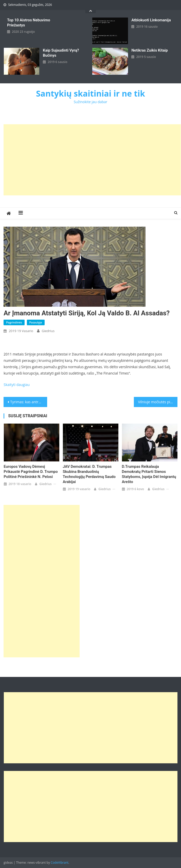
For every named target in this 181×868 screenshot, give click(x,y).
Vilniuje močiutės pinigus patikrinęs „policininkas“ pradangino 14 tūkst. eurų (158, 402)
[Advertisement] (92, 160)
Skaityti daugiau (17, 385)
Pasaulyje (36, 322)
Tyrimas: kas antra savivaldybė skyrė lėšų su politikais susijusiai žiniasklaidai (29, 402)
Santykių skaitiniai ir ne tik (90, 93)
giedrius (48, 331)
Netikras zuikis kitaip (149, 50)
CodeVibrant (60, 863)
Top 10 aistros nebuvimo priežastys (29, 23)
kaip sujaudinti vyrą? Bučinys (61, 53)
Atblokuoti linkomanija (151, 20)
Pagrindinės (14, 322)
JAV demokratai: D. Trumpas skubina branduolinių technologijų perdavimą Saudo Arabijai (89, 474)
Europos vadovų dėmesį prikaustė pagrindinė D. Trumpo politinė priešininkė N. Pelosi (31, 472)
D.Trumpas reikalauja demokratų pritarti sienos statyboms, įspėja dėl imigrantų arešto (149, 474)
